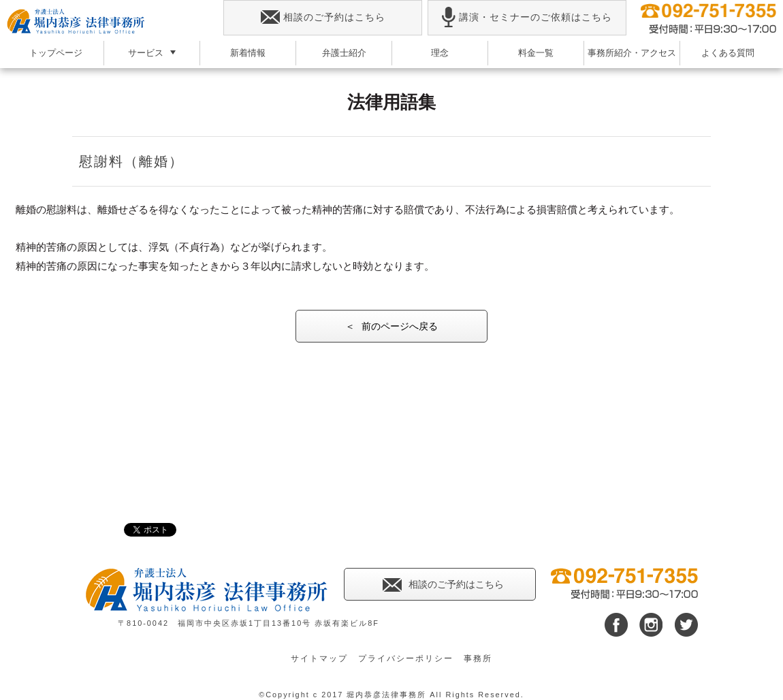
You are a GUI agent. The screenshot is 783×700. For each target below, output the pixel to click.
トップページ (56, 53)
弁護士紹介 (344, 53)
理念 (440, 53)
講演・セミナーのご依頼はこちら (527, 17)
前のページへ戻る (400, 326)
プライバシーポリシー (406, 658)
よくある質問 (728, 53)
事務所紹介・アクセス (632, 53)
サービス (146, 53)
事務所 (478, 658)
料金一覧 (536, 53)
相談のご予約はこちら (323, 17)
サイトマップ (319, 658)
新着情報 (248, 53)
